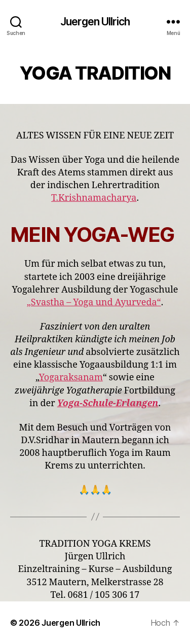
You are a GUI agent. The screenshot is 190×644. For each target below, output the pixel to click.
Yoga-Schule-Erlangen (108, 403)
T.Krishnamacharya (94, 198)
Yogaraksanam (71, 378)
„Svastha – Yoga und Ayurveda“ (94, 302)
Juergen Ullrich (95, 22)
